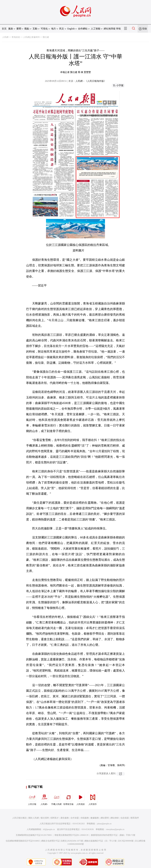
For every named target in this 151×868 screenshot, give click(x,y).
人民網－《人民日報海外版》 (91, 81)
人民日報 (32, 799)
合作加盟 (75, 818)
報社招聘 (45, 818)
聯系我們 (135, 818)
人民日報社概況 (19, 818)
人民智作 (93, 799)
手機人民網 (56, 799)
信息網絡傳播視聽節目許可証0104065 (23, 841)
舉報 (118, 29)
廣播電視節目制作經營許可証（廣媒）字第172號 (113, 835)
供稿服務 (85, 818)
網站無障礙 (110, 29)
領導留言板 (68, 799)
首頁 (4, 29)
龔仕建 (46, 37)
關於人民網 (34, 818)
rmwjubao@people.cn (115, 829)
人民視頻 (81, 799)
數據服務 (95, 818)
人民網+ (44, 799)
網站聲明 (105, 818)
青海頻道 (16, 37)
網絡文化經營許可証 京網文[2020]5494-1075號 (62, 841)
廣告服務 (65, 818)
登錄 (145, 29)
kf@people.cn (49, 829)
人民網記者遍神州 (31, 37)
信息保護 (125, 818)
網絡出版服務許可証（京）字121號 (100, 841)
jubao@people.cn (104, 824)
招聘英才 (55, 818)
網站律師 (115, 818)
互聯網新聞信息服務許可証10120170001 (34, 835)
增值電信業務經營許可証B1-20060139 (71, 835)
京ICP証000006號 (126, 841)
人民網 (5, 37)
